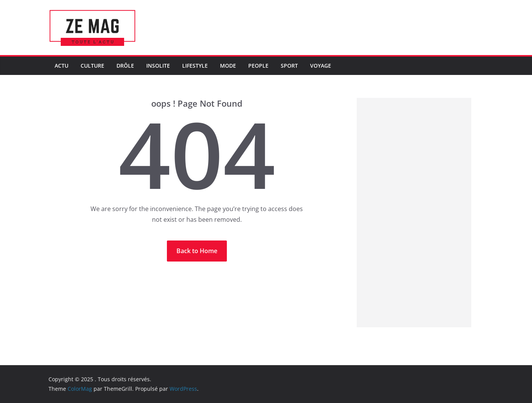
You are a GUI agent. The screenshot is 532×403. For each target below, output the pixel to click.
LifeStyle (195, 66)
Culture (92, 66)
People (258, 66)
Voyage (321, 66)
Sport (289, 66)
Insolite (158, 66)
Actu (61, 66)
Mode (228, 66)
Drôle (125, 66)
